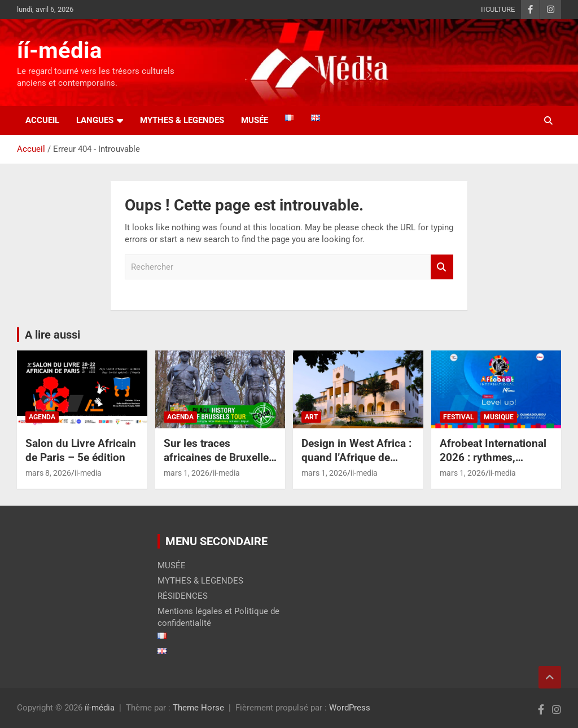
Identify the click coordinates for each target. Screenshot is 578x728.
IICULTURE (498, 9)
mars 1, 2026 (187, 473)
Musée (255, 120)
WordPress (350, 708)
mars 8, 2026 (48, 473)
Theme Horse (198, 708)
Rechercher (442, 267)
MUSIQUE (499, 417)
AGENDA (42, 417)
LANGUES (95, 120)
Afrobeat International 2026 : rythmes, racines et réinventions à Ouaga (495, 464)
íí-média (59, 51)
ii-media (88, 473)
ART (311, 417)
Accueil (42, 120)
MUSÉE (172, 565)
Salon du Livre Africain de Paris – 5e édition (81, 450)
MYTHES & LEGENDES (182, 120)
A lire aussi (52, 335)
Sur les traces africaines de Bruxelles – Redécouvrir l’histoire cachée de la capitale (220, 464)
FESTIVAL (459, 417)
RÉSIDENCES (183, 596)
